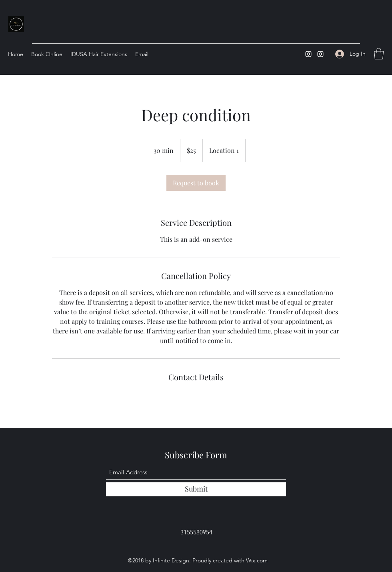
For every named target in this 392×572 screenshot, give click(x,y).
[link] (196, 183)
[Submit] (196, 489)
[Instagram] (308, 54)
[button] (379, 54)
